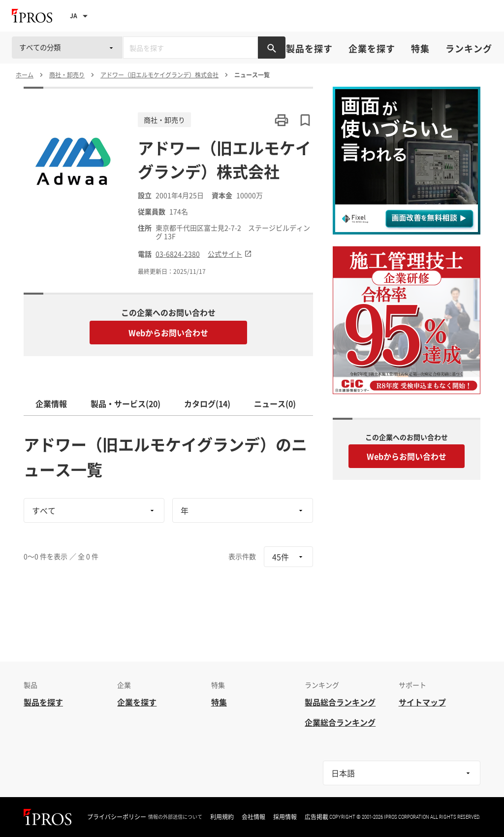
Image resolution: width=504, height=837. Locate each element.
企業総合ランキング (340, 722)
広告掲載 (316, 817)
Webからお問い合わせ (168, 333)
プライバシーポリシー (117, 817)
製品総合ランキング (340, 702)
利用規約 (222, 817)
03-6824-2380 (178, 254)
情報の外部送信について (175, 817)
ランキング (469, 49)
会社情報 (253, 817)
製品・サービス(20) (126, 403)
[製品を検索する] (272, 48)
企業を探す (372, 49)
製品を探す (309, 49)
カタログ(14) (207, 403)
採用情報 (285, 817)
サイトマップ (422, 702)
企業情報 (51, 403)
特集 (420, 49)
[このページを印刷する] (282, 120)
